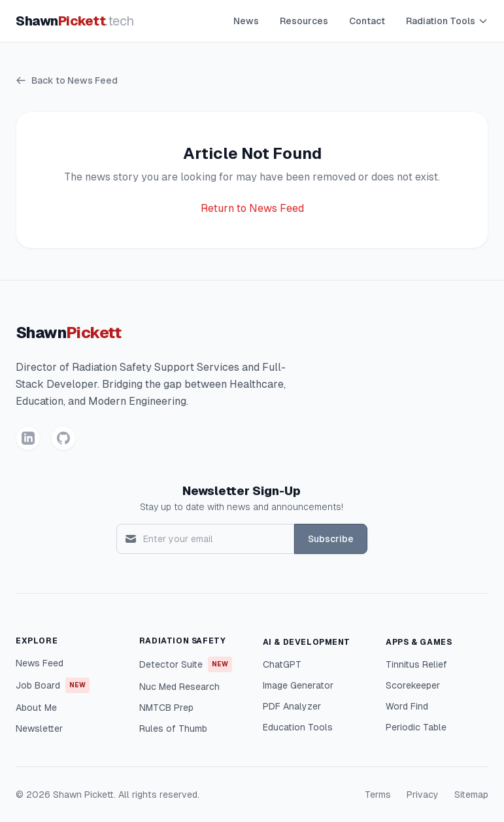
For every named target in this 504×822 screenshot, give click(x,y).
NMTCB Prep (166, 708)
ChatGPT (282, 664)
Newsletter (39, 728)
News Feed (40, 663)
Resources (304, 21)
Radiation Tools (447, 21)
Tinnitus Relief (416, 664)
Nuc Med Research (179, 687)
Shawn (75, 21)
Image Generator (298, 685)
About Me (36, 708)
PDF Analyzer (292, 706)
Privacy (423, 795)
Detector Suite (186, 664)
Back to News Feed (67, 80)
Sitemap (471, 795)
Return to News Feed (252, 208)
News (246, 21)
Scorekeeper (413, 685)
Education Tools (298, 727)
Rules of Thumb (173, 728)
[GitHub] (63, 438)
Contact (367, 21)
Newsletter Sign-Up (242, 491)
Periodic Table (416, 727)
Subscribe (331, 539)
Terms (378, 795)
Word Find (407, 706)
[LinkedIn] (28, 438)
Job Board (53, 685)
